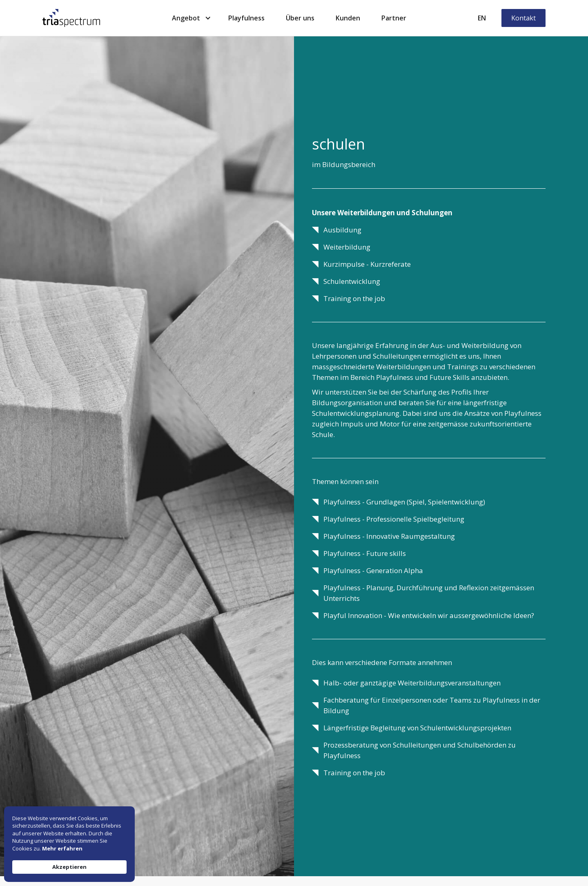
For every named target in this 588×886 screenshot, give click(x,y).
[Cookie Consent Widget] (69, 844)
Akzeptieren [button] (69, 867)
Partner (394, 18)
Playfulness (246, 18)
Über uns (300, 18)
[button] (189, 18)
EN (482, 18)
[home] (71, 18)
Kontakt (523, 18)
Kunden (348, 18)
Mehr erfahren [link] (62, 848)
